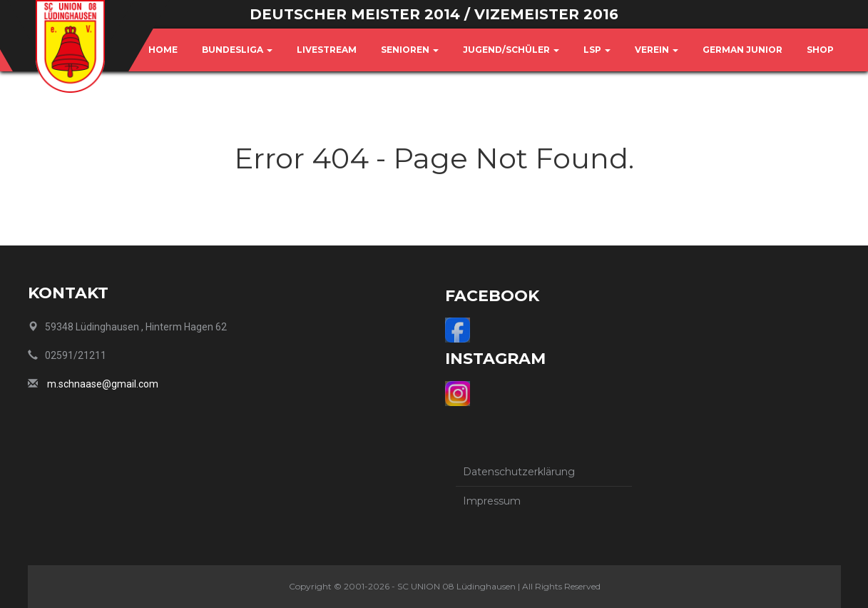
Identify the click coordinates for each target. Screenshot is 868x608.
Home (163, 50)
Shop (820, 50)
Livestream (327, 50)
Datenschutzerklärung (519, 472)
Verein (657, 50)
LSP (597, 50)
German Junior (742, 50)
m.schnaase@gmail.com (103, 384)
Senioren (410, 50)
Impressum (492, 501)
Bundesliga (237, 50)
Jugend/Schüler (511, 50)
